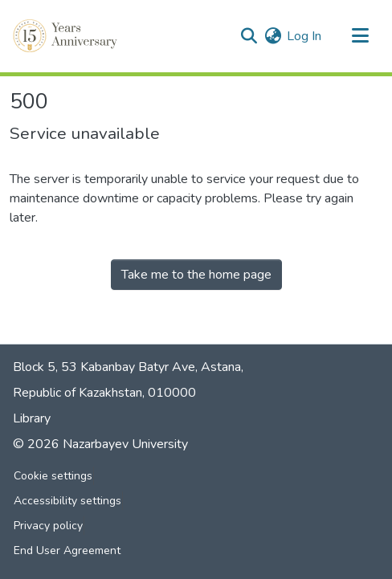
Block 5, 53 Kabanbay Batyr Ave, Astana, (128, 367)
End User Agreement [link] (67, 550)
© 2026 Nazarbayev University (100, 444)
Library (32, 418)
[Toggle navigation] (360, 36)
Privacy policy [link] (48, 526)
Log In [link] (304, 36)
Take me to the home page (196, 275)
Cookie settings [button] (53, 476)
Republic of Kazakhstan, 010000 (104, 393)
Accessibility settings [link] (67, 501)
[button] (67, 36)
